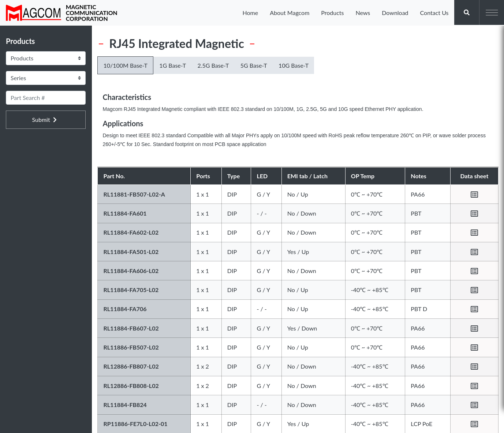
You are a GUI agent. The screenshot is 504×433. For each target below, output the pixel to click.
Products (331, 13)
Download (393, 13)
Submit (44, 120)
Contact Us (433, 13)
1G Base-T (174, 66)
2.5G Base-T (215, 66)
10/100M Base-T (126, 66)
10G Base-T (296, 66)
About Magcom (288, 13)
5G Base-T (256, 66)
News (361, 13)
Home (249, 13)
